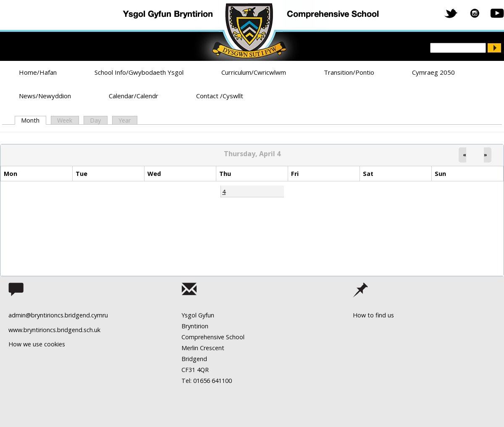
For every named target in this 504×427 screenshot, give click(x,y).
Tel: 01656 (196, 381)
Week (65, 120)
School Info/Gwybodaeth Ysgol (139, 72)
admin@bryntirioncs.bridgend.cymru (58, 315)
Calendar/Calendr (134, 96)
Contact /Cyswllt (220, 96)
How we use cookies (37, 344)
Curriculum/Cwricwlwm (254, 72)
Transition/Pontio (349, 72)
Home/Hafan (38, 72)
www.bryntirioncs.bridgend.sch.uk (54, 330)
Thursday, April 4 (252, 154)
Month (33, 120)
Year (125, 120)
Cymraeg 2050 (433, 72)
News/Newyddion (45, 96)
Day (95, 120)
